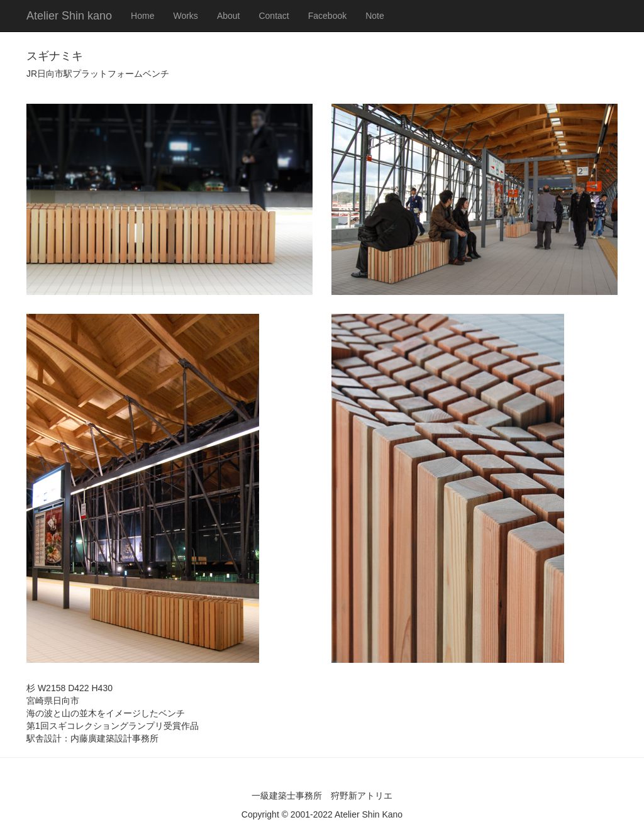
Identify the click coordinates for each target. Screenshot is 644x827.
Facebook (327, 16)
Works (185, 16)
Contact (274, 16)
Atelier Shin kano (69, 16)
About (229, 16)
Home (142, 16)
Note (375, 16)
